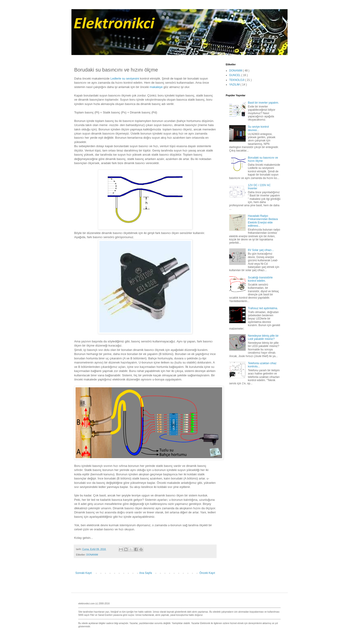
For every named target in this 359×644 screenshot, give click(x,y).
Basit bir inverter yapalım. (263, 103)
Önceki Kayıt (207, 573)
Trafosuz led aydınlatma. (263, 308)
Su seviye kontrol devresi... (258, 128)
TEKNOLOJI (237, 80)
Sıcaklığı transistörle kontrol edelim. (260, 279)
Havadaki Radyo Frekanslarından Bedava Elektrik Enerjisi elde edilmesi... (263, 221)
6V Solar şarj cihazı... (261, 250)
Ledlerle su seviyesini (125, 78)
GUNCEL (235, 75)
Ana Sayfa (146, 573)
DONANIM (92, 555)
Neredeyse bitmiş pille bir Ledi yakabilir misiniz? (263, 337)
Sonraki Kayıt (83, 573)
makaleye (156, 87)
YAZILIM (235, 85)
